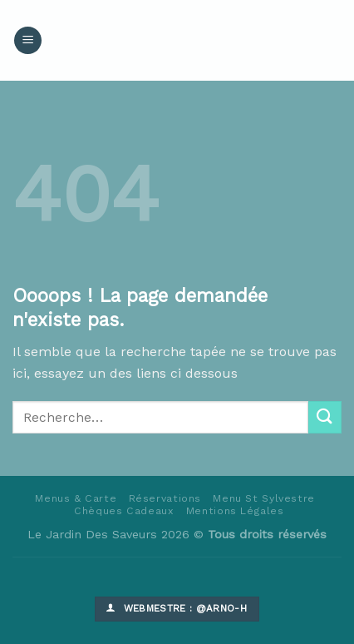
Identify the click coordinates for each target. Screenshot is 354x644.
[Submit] (325, 417)
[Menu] (28, 40)
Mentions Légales (235, 511)
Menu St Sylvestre (263, 498)
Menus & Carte (76, 498)
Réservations (165, 498)
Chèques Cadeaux (124, 511)
